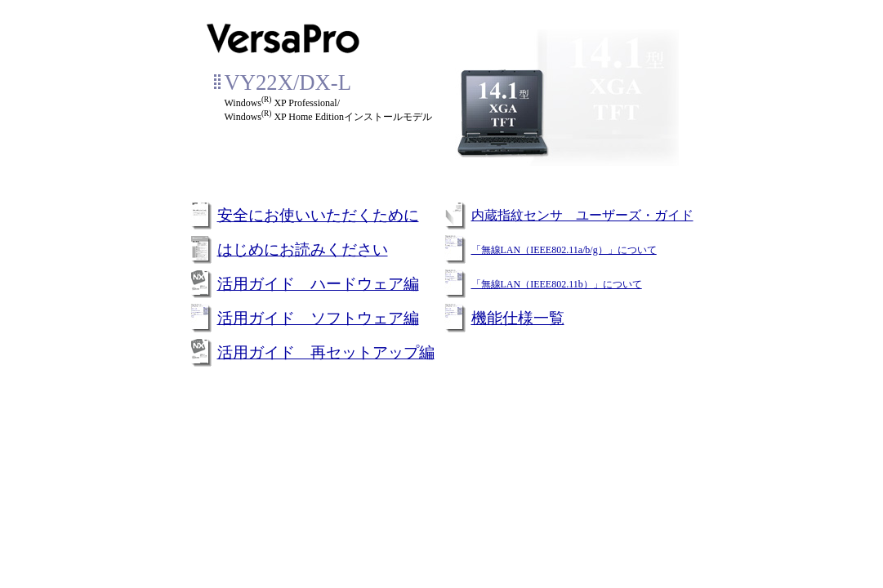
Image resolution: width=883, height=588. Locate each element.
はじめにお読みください (303, 249)
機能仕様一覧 (518, 318)
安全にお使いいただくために (318, 215)
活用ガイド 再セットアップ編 (326, 352)
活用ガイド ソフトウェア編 (318, 318)
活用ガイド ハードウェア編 (318, 284)
